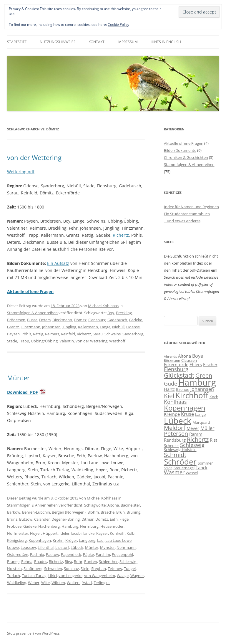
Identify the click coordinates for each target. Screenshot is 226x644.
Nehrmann (126, 547)
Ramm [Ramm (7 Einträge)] (196, 434)
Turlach (14, 576)
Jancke (89, 533)
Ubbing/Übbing (44, 341)
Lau (100, 540)
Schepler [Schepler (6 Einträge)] (171, 445)
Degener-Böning (66, 519)
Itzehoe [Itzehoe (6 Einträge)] (183, 389)
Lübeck (77, 547)
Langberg (87, 540)
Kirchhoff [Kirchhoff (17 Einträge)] (192, 395)
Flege (124, 519)
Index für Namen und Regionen (191, 207)
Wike (45, 583)
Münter (18, 378)
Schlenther (108, 561)
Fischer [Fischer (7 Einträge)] (210, 364)
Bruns (12, 519)
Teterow (115, 569)
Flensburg (97, 320)
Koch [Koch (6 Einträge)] (214, 397)
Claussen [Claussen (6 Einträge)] (189, 360)
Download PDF (23, 392)
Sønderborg (133, 334)
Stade (12, 341)
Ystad (87, 583)
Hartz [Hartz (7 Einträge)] (169, 389)
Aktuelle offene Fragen (184, 143)
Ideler (64, 533)
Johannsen (51, 327)
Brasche (108, 512)
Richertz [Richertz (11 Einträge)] (198, 439)
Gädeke (136, 320)
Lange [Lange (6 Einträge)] (200, 414)
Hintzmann (30, 327)
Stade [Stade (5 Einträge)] (168, 468)
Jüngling (69, 327)
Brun (121, 512)
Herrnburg (89, 526)
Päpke (88, 554)
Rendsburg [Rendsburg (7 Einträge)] (175, 440)
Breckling (124, 313)
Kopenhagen (40, 540)
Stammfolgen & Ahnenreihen (32, 313)
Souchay (71, 569)
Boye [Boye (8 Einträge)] (198, 356)
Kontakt (97, 42)
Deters (45, 320)
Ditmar (88, 519)
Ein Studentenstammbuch (187, 214)
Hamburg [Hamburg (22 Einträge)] (197, 382)
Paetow (53, 554)
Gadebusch (117, 320)
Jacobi (76, 533)
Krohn (58, 540)
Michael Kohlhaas (103, 306)
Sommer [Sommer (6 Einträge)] (205, 463)
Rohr (78, 561)
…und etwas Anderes (182, 221)
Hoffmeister (18, 533)
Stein (85, 569)
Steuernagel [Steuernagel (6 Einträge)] (184, 468)
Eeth (114, 519)
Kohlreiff (117, 533)
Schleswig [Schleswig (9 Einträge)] (192, 445)
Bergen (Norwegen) (69, 512)
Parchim (103, 554)
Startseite (17, 42)
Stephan (99, 569)
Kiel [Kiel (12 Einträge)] (169, 396)
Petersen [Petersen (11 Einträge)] (176, 433)
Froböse (14, 526)
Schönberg (33, 569)
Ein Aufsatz (58, 263)
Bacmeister (130, 505)
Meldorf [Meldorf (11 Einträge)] (175, 428)
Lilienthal (46, 547)
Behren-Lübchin (36, 512)
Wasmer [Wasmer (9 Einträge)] (174, 472)
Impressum (128, 42)
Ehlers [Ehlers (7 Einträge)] (196, 364)
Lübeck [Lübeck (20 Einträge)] (178, 421)
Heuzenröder (112, 526)
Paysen (13, 334)
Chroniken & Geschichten (186, 157)
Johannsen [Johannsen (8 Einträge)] (202, 389)
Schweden (53, 569)
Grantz (13, 327)
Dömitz (80, 320)
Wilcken (58, 583)
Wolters (74, 583)
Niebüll (118, 327)
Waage (123, 576)
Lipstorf (62, 547)
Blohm (93, 512)
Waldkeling (17, 583)
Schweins (113, 334)
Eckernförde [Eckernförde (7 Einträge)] (176, 364)
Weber (34, 583)
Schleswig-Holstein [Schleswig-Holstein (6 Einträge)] (180, 450)
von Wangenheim (100, 576)
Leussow (28, 547)
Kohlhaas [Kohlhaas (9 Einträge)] (175, 402)
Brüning (133, 512)
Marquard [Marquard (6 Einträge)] (201, 422)
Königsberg (17, 540)
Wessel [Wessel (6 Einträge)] (192, 473)
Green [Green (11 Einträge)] (204, 375)
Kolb (131, 533)
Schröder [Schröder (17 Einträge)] (180, 462)
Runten (91, 561)
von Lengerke (70, 576)
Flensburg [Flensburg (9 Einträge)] (176, 369)
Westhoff (117, 341)
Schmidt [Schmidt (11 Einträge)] (175, 455)
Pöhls (26, 334)
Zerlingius (102, 583)
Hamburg (70, 526)
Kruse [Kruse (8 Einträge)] (187, 414)
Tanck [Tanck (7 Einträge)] (202, 468)
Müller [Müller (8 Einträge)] (207, 428)
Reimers (52, 334)
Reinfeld (68, 334)
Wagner (137, 576)
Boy (111, 313)
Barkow (14, 512)
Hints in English (166, 42)
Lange (105, 327)
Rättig (38, 334)
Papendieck (71, 554)
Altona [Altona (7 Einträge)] (185, 356)
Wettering (17, 172)
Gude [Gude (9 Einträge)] (171, 384)
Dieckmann (62, 320)
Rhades (41, 561)
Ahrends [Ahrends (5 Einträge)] (170, 357)
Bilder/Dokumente (180, 150)
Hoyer (35, 533)
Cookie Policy (118, 25)
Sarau (98, 334)
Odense (133, 327)
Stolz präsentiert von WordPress (33, 633)
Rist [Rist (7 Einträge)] (213, 440)
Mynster (107, 547)
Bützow (26, 519)
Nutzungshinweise (58, 42)
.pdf (30, 172)
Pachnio (37, 554)
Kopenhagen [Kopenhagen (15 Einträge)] (185, 408)
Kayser (102, 533)
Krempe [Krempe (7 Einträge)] (172, 414)
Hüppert (50, 533)
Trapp (24, 341)
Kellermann (88, 327)
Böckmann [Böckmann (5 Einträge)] (172, 361)
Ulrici (53, 576)
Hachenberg (49, 526)
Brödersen (16, 320)
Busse (32, 320)
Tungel (130, 569)
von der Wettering (34, 157)
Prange (13, 561)
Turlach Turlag (34, 576)
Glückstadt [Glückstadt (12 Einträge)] (179, 375)
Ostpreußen (18, 554)
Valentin (67, 341)
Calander (42, 519)
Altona (113, 505)
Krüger (71, 540)
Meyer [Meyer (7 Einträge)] (193, 428)
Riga (68, 561)
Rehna (27, 561)
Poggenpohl (122, 554)
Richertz (121, 235)
